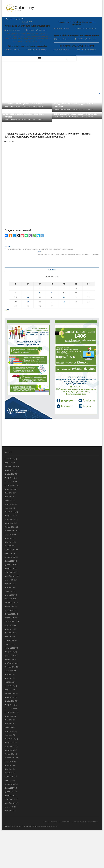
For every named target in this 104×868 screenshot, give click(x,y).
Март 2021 (8, 724)
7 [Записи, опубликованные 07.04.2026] (28, 327)
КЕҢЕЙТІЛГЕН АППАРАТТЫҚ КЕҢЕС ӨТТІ (77, 46)
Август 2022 (9, 660)
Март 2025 (8, 543)
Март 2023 (8, 633)
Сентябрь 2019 (10, 792)
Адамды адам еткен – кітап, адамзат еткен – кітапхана (77, 24)
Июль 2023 (8, 618)
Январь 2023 (9, 641)
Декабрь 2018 (10, 826)
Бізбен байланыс (79, 856)
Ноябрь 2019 (9, 785)
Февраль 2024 (10, 592)
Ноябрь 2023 (9, 603)
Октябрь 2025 (9, 516)
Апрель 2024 (9, 584)
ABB (28, 861)
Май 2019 (8, 807)
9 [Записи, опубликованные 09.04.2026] (52, 327)
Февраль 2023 (10, 637)
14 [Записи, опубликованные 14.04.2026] (28, 332)
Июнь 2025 (8, 531)
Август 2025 (9, 524)
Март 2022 (8, 679)
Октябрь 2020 (9, 743)
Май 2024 (8, 580)
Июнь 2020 (8, 758)
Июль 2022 (8, 664)
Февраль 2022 (10, 683)
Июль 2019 (8, 800)
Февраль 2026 (10, 501)
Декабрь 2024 (10, 554)
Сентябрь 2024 (10, 565)
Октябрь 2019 (9, 788)
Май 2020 (8, 762)
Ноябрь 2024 (9, 558)
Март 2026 (8, 497)
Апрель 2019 (9, 811)
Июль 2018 (8, 845)
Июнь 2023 (8, 622)
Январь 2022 (9, 686)
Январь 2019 (9, 823)
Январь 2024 (9, 596)
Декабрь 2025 (10, 509)
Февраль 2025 (10, 546)
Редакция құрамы (93, 856)
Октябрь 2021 (9, 698)
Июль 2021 (8, 709)
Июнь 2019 (8, 804)
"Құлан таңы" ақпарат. (12, 30)
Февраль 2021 (10, 728)
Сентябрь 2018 (10, 838)
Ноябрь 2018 (9, 830)
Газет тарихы (54, 856)
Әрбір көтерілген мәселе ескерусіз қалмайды (27, 46)
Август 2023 (9, 614)
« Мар (7, 344)
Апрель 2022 (9, 675)
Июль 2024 (8, 573)
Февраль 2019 (10, 819)
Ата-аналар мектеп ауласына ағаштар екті (27, 26)
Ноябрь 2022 (9, 649)
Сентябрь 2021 (10, 701)
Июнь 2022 (8, 667)
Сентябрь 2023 (10, 611)
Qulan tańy (25, 7)
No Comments (42, 30)
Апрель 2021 (9, 720)
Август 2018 (9, 841)
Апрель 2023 (9, 630)
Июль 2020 (8, 754)
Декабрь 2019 (10, 781)
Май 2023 (8, 626)
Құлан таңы (34, 861)
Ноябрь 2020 (9, 739)
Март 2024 (8, 588)
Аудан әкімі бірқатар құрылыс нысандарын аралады (77, 35)
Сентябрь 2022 (10, 656)
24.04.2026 (30, 30)
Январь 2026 (9, 505)
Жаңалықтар (27, 22)
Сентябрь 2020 (10, 747)
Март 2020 (8, 770)
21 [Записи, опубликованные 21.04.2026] (28, 336)
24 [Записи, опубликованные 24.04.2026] (64, 336)
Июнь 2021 (8, 713)
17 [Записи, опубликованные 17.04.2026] (64, 332)
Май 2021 (8, 717)
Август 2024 (9, 569)
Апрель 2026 (9, 493)
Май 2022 (8, 671)
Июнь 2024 (8, 577)
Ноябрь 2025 (9, 512)
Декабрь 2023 (10, 599)
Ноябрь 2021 (9, 694)
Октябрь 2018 (9, 834)
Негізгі (45, 856)
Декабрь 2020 (10, 736)
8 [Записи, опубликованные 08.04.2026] (40, 327)
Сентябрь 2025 (10, 520)
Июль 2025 (8, 527)
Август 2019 (9, 796)
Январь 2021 (9, 732)
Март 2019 (8, 815)
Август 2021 (9, 705)
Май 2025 (8, 535)
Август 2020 (9, 751)
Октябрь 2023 (9, 607)
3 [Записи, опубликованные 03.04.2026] (64, 323)
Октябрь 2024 (9, 562)
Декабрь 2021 (10, 690)
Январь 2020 (9, 777)
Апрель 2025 (9, 539)
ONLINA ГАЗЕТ (66, 856)
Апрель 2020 (9, 766)
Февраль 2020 (10, 773)
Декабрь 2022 (10, 645)
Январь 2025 (9, 550)
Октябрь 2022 (9, 652)
